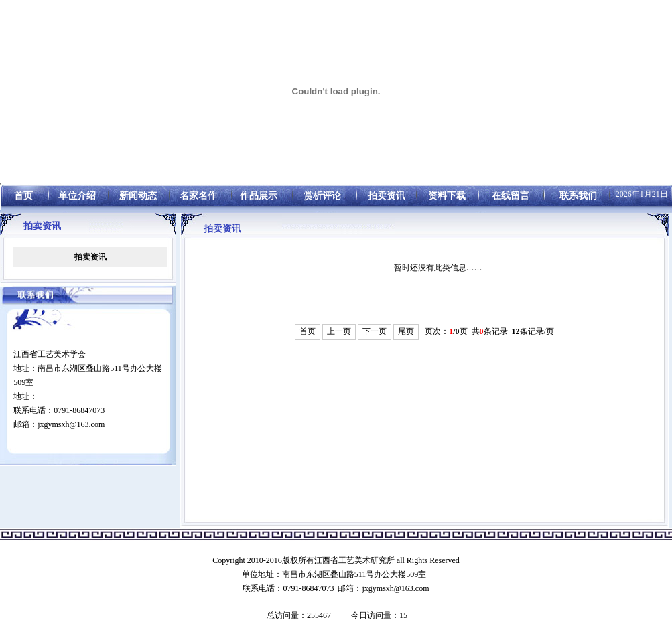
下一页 (375, 331)
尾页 (406, 331)
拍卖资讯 (90, 257)
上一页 (339, 331)
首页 (308, 331)
